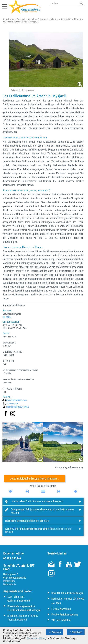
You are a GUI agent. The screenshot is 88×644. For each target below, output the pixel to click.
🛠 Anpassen (55, 632)
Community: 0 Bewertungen (69, 467)
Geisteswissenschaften (48, 19)
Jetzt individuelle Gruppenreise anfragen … (35, 478)
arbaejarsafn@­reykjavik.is (18, 407)
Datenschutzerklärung (36, 638)
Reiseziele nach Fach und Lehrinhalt (18, 19)
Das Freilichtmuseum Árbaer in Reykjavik (20, 22)
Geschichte (66, 19)
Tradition (22, 620)
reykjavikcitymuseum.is (16, 400)
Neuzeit (78, 19)
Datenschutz (10, 584)
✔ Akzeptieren (76, 632)
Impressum (9, 581)
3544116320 (12, 403)
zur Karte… (7, 317)
